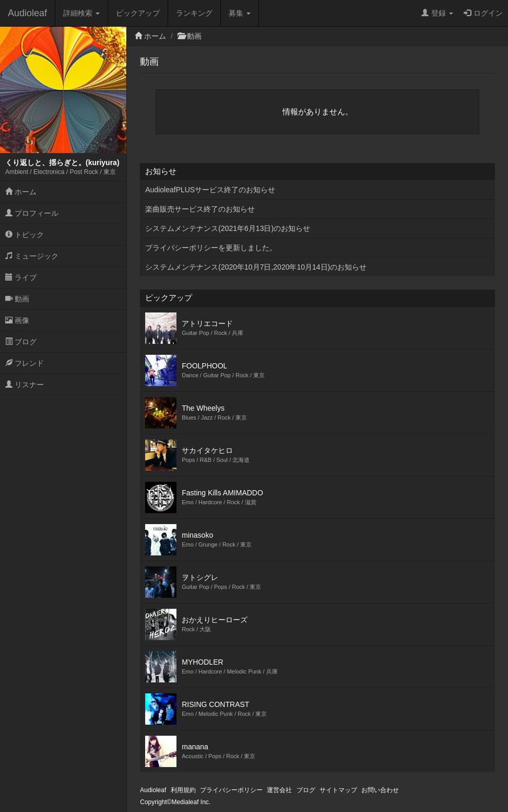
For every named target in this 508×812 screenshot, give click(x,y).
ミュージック (32, 256)
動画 (17, 299)
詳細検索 (81, 13)
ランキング (194, 13)
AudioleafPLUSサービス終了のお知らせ (210, 190)
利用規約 (183, 790)
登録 (437, 13)
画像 (17, 320)
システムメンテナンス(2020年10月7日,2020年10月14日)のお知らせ (256, 267)
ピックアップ (138, 13)
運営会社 (279, 790)
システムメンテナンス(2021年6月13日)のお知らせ (228, 228)
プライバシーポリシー (231, 790)
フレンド (25, 363)
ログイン (483, 13)
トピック (25, 235)
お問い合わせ (380, 790)
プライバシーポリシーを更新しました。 (211, 248)
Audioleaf (27, 13)
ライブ (21, 277)
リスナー (25, 385)
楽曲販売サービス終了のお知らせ (200, 209)
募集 (240, 13)
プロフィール (32, 213)
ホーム (21, 192)
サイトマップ (338, 790)
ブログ (21, 342)
